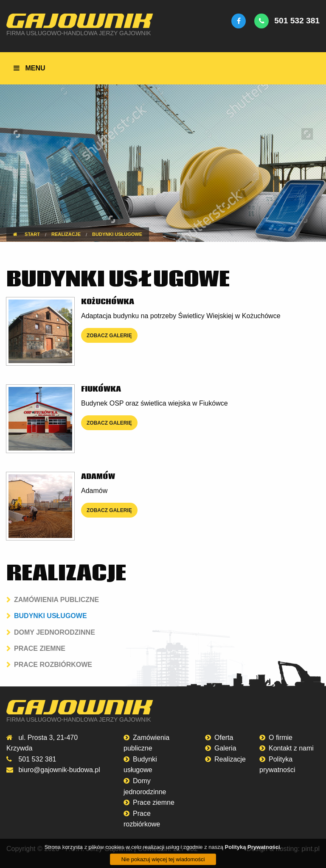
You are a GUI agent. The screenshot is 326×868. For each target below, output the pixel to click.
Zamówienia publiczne (56, 600)
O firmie (281, 738)
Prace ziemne (40, 648)
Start (27, 234)
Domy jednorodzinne (55, 632)
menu (29, 68)
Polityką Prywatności (253, 855)
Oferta (224, 738)
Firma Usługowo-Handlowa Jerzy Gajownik (79, 33)
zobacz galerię (109, 336)
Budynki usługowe (51, 616)
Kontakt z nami (291, 748)
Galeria (225, 748)
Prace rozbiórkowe (53, 665)
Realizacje (230, 759)
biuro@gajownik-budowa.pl (59, 770)
